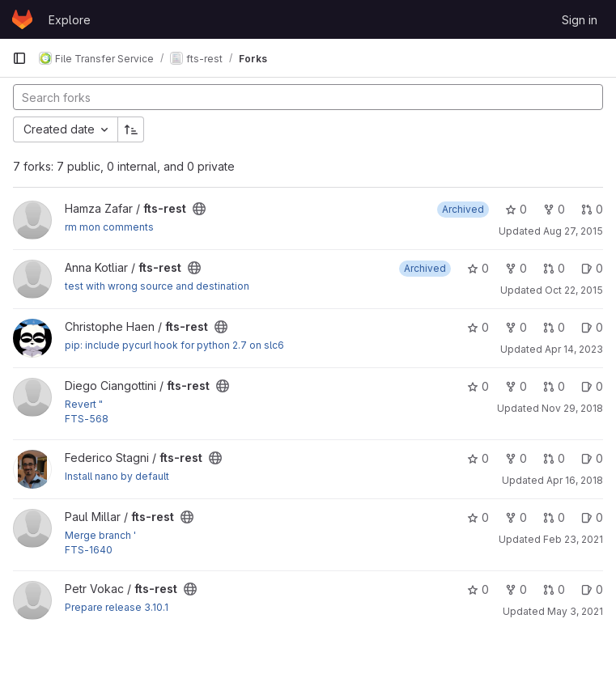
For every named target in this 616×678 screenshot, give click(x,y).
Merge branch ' (100, 535)
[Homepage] (22, 19)
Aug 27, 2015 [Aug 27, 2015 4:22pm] (573, 231)
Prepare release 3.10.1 (117, 607)
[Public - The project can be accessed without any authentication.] (199, 209)
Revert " (84, 404)
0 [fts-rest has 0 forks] (554, 209)
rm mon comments (109, 227)
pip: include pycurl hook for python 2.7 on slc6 (174, 345)
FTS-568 (87, 419)
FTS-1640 (89, 550)
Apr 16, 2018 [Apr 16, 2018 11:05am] (575, 480)
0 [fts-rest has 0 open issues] (592, 268)
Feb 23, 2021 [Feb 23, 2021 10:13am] (573, 539)
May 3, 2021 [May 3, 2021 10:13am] (575, 611)
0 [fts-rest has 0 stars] (516, 209)
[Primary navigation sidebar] (19, 58)
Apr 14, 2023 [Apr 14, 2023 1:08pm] (574, 349)
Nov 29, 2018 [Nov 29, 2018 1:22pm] (572, 408)
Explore (70, 20)
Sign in (580, 20)
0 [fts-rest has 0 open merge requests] (592, 209)
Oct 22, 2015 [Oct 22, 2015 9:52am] (574, 290)
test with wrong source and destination (157, 286)
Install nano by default (117, 476)
